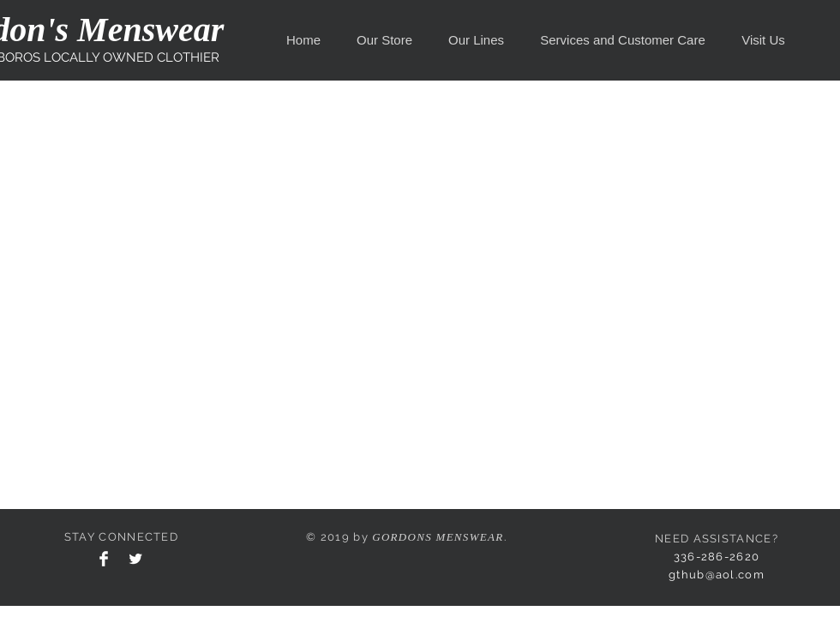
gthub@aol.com (717, 575)
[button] (384, 40)
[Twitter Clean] (135, 559)
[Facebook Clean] (104, 559)
